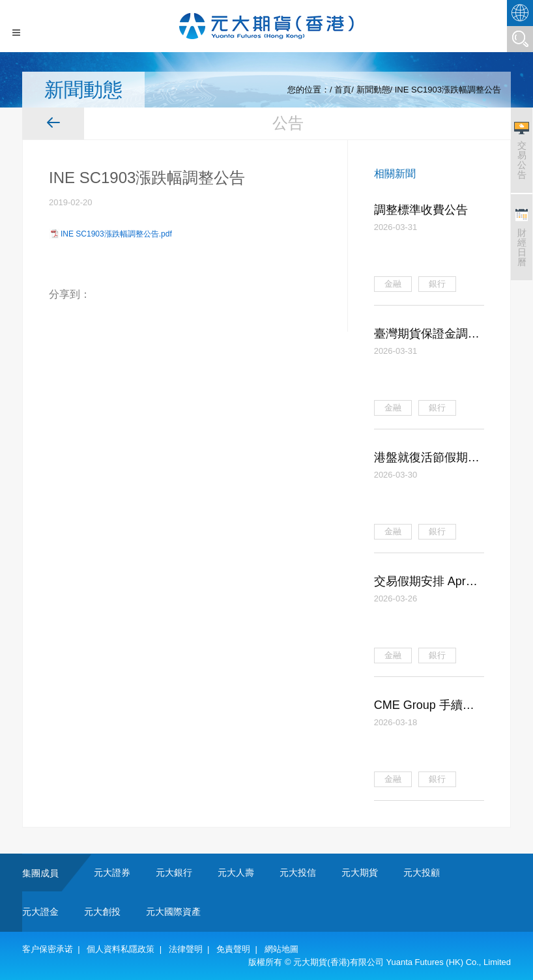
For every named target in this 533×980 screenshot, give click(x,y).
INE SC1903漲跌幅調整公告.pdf (116, 234)
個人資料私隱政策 (121, 949)
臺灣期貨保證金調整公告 (427, 335)
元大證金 (40, 912)
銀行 (437, 284)
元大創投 (102, 912)
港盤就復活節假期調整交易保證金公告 (427, 459)
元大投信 (298, 872)
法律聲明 (186, 949)
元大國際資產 (173, 912)
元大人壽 (236, 872)
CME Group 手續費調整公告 (424, 706)
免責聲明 (233, 949)
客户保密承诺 (48, 949)
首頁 (343, 90)
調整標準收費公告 (421, 210)
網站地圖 (281, 949)
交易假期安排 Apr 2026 (420, 583)
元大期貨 (360, 872)
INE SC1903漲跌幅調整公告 (448, 90)
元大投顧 (422, 872)
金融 (393, 284)
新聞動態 (373, 90)
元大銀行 (174, 872)
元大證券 (112, 872)
